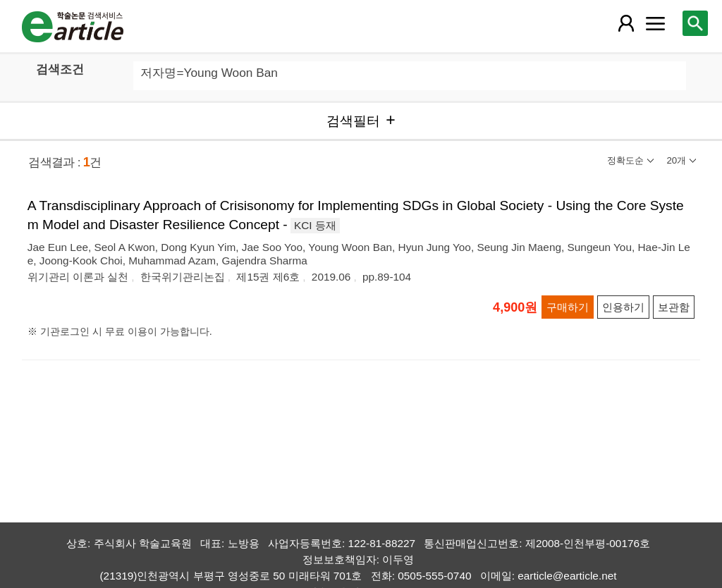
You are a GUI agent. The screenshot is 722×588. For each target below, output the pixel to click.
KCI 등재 (315, 225)
